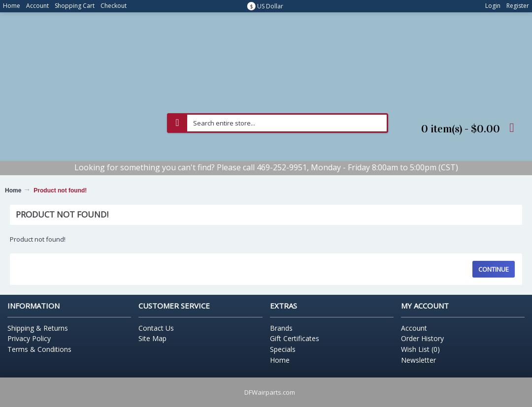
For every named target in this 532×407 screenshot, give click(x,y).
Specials (283, 349)
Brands (281, 328)
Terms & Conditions (39, 349)
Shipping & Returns (38, 328)
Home (13, 190)
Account (414, 328)
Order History (422, 338)
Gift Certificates (295, 338)
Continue (494, 269)
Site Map (152, 338)
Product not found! (60, 190)
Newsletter (418, 360)
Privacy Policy (29, 338)
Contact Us (156, 328)
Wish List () (420, 349)
